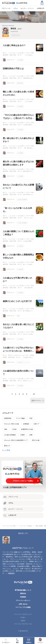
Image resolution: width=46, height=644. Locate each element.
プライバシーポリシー (23, 601)
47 (34, 394)
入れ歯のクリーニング (23, 362)
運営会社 (23, 593)
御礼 (6, 429)
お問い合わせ (23, 604)
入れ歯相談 (20, 60)
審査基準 (11, 573)
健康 (18, 316)
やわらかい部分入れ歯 (11, 424)
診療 (31, 435)
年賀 (31, 418)
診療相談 (26, 424)
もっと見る (6, 450)
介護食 (22, 435)
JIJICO (23, 621)
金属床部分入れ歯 (27, 429)
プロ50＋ (23, 618)
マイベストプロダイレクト (23, 614)
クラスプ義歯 (20, 418)
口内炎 (14, 429)
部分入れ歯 (36, 440)
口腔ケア (36, 424)
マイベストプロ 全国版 (23, 607)
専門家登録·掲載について (23, 590)
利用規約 (23, 597)
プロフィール (15, 35)
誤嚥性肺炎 (20, 83)
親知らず (7, 446)
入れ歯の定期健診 (22, 199)
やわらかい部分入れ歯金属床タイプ (16, 440)
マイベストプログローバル (23, 624)
